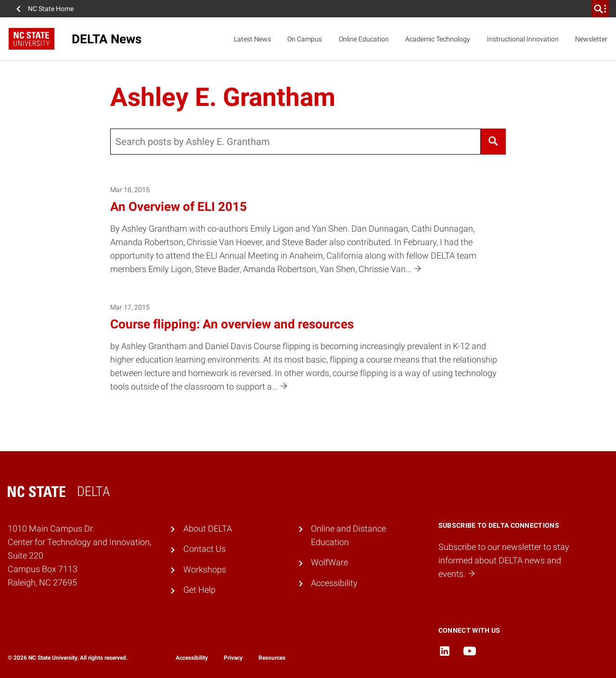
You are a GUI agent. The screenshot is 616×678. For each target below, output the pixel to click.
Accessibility (334, 583)
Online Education (364, 39)
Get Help (199, 590)
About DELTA (208, 529)
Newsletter (591, 39)
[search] (600, 9)
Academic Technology (438, 39)
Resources (272, 658)
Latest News (252, 39)
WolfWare (329, 562)
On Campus (305, 39)
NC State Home (51, 9)
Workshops (205, 570)
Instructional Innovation (523, 39)
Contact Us (205, 549)
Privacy (233, 658)
